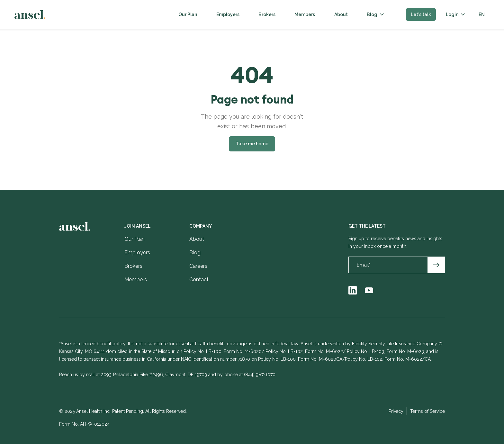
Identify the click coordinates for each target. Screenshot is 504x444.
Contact (199, 280)
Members (305, 14)
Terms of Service (428, 411)
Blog (372, 14)
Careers (198, 266)
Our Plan (188, 14)
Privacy (396, 411)
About (341, 14)
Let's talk (421, 14)
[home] (30, 15)
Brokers (267, 14)
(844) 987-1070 (260, 375)
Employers (228, 14)
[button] (375, 14)
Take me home (252, 144)
